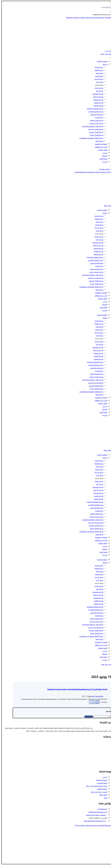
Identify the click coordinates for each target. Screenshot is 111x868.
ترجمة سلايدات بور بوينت (94, 129)
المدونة (103, 156)
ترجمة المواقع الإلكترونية (94, 109)
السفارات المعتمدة (100, 144)
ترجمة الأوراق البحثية (95, 135)
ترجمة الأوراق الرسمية (95, 132)
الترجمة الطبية (105, 748)
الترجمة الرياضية (97, 97)
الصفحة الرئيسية (101, 61)
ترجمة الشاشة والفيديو (95, 112)
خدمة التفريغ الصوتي (95, 114)
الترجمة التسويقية (104, 760)
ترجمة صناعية (98, 67)
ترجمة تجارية (98, 85)
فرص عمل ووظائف (100, 147)
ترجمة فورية (98, 117)
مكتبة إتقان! (102, 159)
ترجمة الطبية (98, 76)
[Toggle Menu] (109, 57)
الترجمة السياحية (105, 745)
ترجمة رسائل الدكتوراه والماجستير (91, 126)
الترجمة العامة (97, 106)
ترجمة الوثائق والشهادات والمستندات (90, 138)
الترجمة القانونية (105, 742)
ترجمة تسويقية (97, 100)
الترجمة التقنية (97, 103)
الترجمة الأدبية (105, 754)
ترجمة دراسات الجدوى (95, 123)
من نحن (104, 153)
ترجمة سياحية (98, 88)
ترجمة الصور (98, 141)
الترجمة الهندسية (97, 94)
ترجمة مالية (98, 73)
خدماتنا (104, 64)
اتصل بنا (103, 162)
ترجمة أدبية (98, 82)
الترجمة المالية (105, 751)
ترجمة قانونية (98, 70)
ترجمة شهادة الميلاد (95, 120)
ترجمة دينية (98, 91)
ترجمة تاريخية (98, 79)
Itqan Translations (96, 696)
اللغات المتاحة (101, 150)
